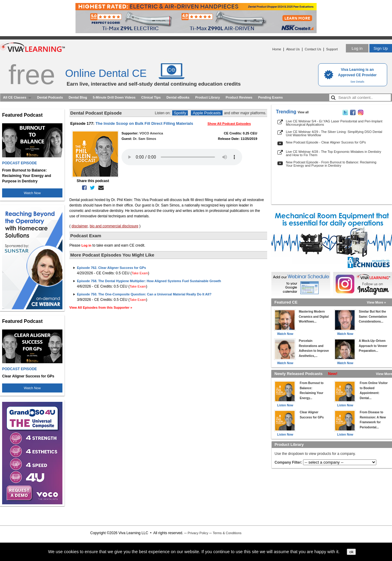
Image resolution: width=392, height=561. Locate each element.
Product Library (207, 97)
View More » (376, 302)
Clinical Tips (151, 97)
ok (351, 552)
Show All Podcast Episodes (229, 124)
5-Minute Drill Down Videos (114, 97)
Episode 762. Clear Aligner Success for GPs (111, 268)
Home (277, 49)
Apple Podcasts (207, 113)
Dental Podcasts (50, 97)
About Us (293, 49)
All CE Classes (15, 97)
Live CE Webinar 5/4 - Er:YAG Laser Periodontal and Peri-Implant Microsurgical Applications (334, 123)
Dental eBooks (178, 97)
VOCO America (151, 133)
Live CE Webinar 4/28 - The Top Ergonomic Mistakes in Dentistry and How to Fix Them (334, 153)
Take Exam (140, 273)
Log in (357, 48)
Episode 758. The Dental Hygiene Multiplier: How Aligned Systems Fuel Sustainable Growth (149, 281)
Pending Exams (270, 97)
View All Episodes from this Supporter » (101, 307)
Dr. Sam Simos (145, 139)
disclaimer (79, 226)
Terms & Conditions (227, 533)
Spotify (180, 113)
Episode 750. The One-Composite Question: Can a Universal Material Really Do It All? (144, 294)
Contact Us (313, 49)
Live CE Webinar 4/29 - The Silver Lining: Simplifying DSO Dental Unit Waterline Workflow (334, 133)
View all (303, 112)
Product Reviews (239, 97)
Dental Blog (78, 97)
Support (332, 49)
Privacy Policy (198, 533)
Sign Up (381, 48)
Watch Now (32, 193)
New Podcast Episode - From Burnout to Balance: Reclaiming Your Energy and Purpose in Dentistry (331, 164)
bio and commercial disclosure (114, 226)
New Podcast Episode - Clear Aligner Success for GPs (326, 142)
